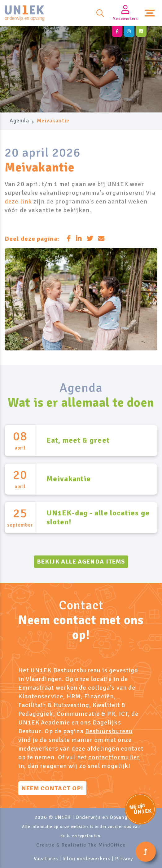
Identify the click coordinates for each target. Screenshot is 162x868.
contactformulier (114, 757)
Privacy (124, 859)
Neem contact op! (53, 788)
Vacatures (46, 859)
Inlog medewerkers (87, 859)
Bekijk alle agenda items (81, 562)
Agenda (19, 121)
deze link (18, 201)
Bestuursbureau (109, 731)
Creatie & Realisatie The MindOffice (81, 845)
